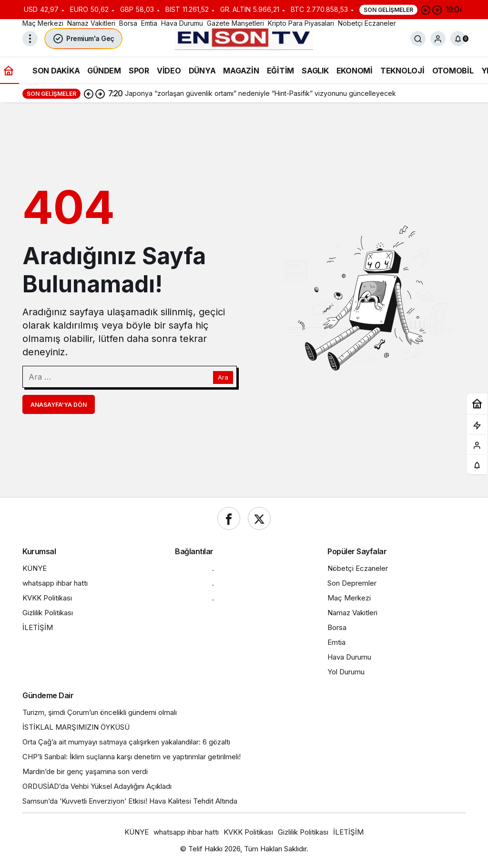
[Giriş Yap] (438, 39)
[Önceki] (426, 10)
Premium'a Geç (83, 39)
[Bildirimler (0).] (458, 39)
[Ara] (418, 39)
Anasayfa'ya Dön (59, 405)
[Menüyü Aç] (30, 39)
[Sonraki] (437, 10)
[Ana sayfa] (9, 70)
